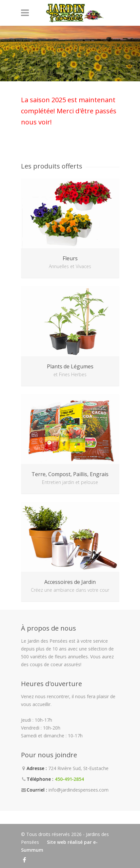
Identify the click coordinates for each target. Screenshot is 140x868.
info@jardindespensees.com (79, 790)
